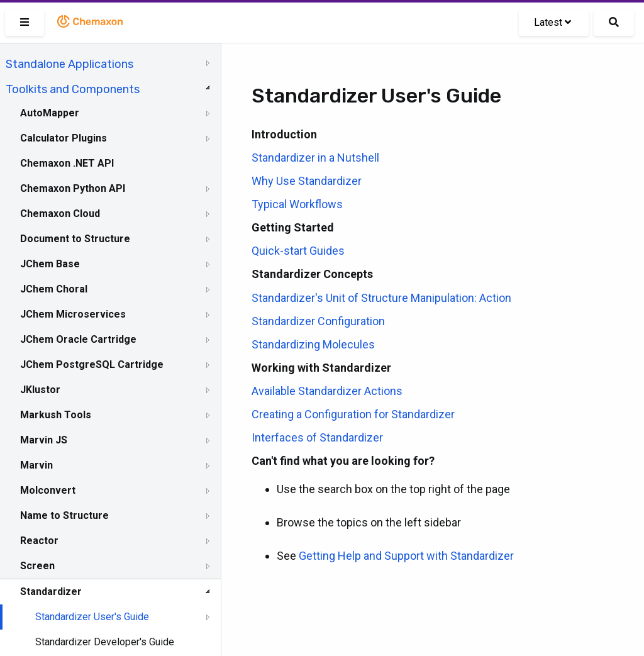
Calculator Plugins (64, 138)
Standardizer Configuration (318, 321)
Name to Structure (64, 515)
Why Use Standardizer (307, 181)
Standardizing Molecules (313, 344)
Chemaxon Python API (73, 188)
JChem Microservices (73, 314)
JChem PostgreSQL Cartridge (92, 364)
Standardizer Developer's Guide (105, 642)
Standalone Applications (69, 64)
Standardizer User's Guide (92, 617)
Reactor (39, 541)
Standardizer (51, 592)
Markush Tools (56, 415)
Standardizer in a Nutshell (315, 158)
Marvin (36, 465)
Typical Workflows (297, 204)
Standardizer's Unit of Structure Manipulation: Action (381, 298)
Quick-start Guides (298, 251)
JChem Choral (54, 289)
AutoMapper (50, 113)
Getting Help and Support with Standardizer (406, 556)
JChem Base (50, 264)
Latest (552, 22)
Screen (37, 566)
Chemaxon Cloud (60, 214)
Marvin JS (44, 440)
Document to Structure (75, 239)
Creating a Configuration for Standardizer (353, 414)
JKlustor (40, 390)
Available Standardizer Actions (327, 391)
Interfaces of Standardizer (317, 437)
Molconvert (48, 490)
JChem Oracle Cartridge (78, 339)
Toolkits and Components (73, 89)
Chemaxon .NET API (67, 163)
